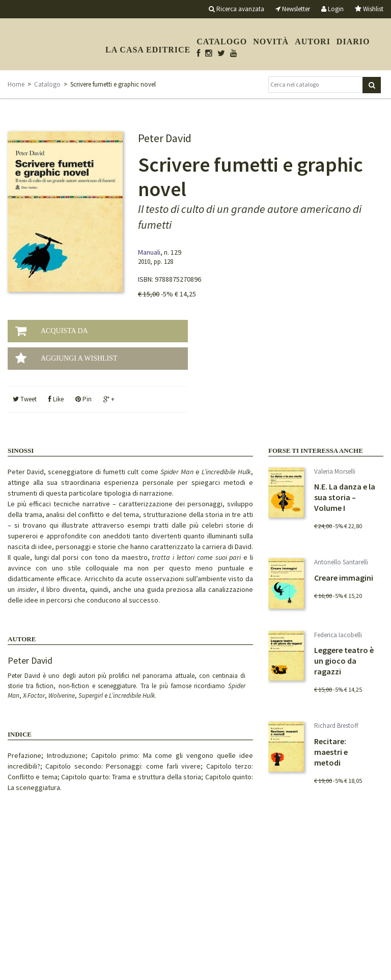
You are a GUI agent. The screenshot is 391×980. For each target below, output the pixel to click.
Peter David (30, 660)
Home (16, 84)
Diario (353, 42)
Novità (271, 42)
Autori (313, 42)
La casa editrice (148, 50)
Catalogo (222, 42)
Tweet (25, 399)
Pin (83, 399)
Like (56, 399)
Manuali (149, 252)
